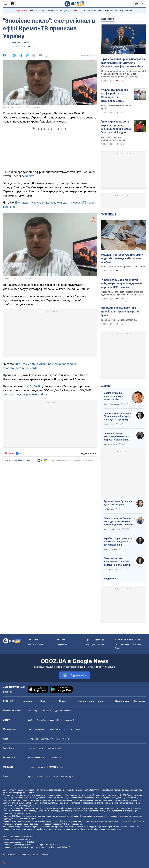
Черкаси (68, 711)
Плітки (39, 776)
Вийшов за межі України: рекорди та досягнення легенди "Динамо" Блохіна (118, 521)
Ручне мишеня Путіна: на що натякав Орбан (118, 503)
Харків (37, 711)
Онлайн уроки (53, 729)
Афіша (30, 776)
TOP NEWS (109, 214)
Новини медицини (36, 767)
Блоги (100, 701)
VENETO (76, 11)
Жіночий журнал (68, 776)
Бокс (59, 720)
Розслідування (86, 701)
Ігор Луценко (109, 424)
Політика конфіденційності (127, 640)
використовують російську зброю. (26, 394)
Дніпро (58, 711)
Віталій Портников (111, 404)
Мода (55, 776)
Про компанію (34, 640)
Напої (41, 748)
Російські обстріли (92, 11)
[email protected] (38, 847)
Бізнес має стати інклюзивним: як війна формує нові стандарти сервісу (117, 562)
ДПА (65, 729)
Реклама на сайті (35, 645)
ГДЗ (29, 729)
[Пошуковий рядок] (143, 4)
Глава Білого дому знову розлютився (119, 320)
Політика (27, 701)
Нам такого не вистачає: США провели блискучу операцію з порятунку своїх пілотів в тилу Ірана (118, 416)
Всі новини (140, 701)
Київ (30, 711)
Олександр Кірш (110, 549)
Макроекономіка (54, 758)
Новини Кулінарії (53, 748)
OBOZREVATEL (33, 386)
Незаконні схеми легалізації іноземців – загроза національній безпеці (117, 436)
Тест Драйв (33, 739)
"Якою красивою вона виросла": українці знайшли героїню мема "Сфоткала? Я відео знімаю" (116, 127)
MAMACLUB (53, 767)
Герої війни (21, 11)
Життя (63, 701)
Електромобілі (47, 739)
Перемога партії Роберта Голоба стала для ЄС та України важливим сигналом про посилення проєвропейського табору (124, 74)
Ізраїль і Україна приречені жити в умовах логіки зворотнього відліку (115, 396)
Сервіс (66, 739)
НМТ (78, 729)
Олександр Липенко (112, 529)
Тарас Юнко (109, 570)
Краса (47, 776)
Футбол (31, 720)
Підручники (39, 729)
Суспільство (122, 701)
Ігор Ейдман (109, 509)
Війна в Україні (37, 11)
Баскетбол (42, 720)
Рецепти (31, 748)
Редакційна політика (21, 460)
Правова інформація (95, 640)
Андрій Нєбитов (110, 444)
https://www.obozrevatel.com (101, 790)
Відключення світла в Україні (119, 11)
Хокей (52, 720)
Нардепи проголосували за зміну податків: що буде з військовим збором (122, 258)
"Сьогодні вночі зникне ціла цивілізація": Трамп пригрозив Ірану (120, 312)
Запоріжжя (48, 711)
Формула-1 (69, 720)
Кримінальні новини (21, 43)
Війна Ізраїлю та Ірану (58, 11)
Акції (58, 739)
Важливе (108, 19)
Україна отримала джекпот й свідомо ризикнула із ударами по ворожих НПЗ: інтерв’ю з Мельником (122, 284)
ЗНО (71, 729)
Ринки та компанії (36, 758)
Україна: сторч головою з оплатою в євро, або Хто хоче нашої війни (118, 542)
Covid (63, 767)
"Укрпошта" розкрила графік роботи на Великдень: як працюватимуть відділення (115, 95)
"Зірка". (30, 176)
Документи (62, 645)
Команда (61, 640)
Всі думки (109, 579)
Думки (106, 386)
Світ (43, 701)
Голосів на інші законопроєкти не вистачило (123, 267)
